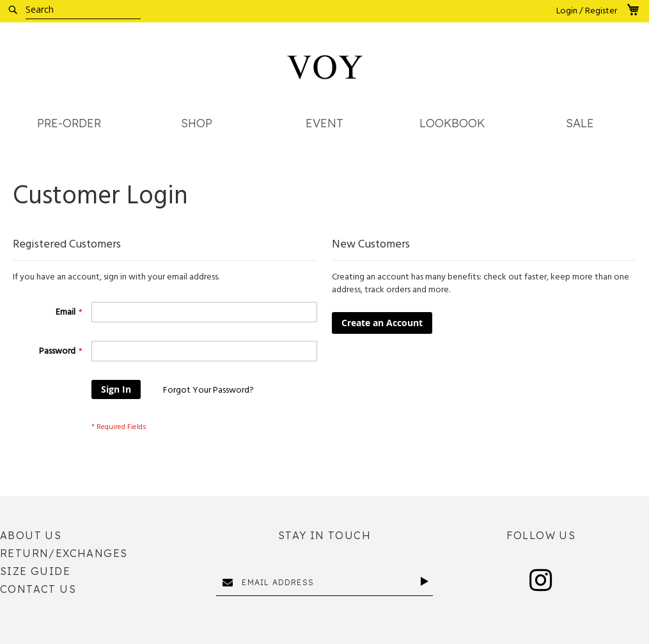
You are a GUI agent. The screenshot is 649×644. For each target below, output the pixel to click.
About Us (31, 535)
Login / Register (587, 11)
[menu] (324, 127)
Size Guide (35, 571)
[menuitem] (69, 124)
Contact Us (38, 589)
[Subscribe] (427, 581)
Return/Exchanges (64, 553)
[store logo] (325, 67)
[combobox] (83, 10)
